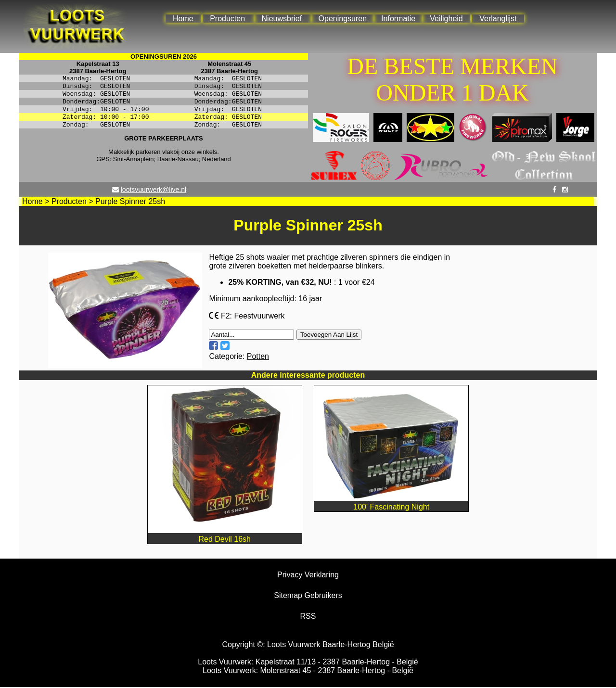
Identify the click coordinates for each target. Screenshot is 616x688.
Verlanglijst (498, 19)
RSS (308, 617)
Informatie (398, 19)
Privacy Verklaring (308, 576)
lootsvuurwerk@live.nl (154, 191)
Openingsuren (343, 19)
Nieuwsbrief (282, 19)
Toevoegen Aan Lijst (329, 336)
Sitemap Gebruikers (308, 596)
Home (183, 19)
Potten (258, 357)
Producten (227, 19)
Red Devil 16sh (225, 536)
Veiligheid (446, 19)
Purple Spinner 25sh (130, 202)
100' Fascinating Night (391, 503)
